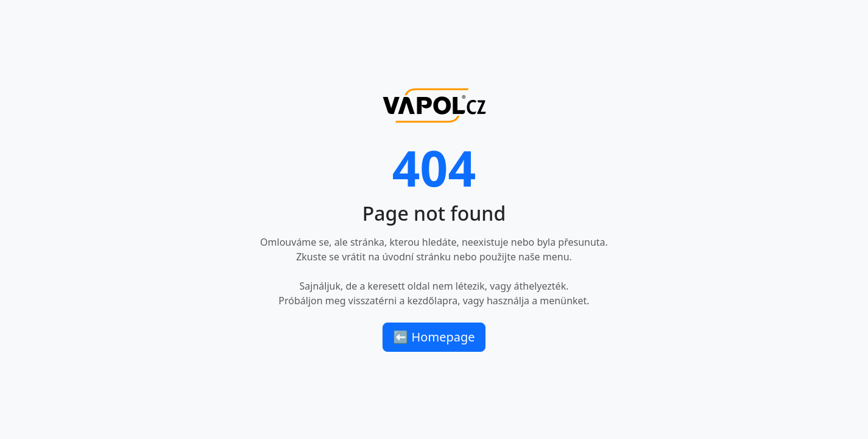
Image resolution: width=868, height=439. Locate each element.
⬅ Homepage (434, 337)
